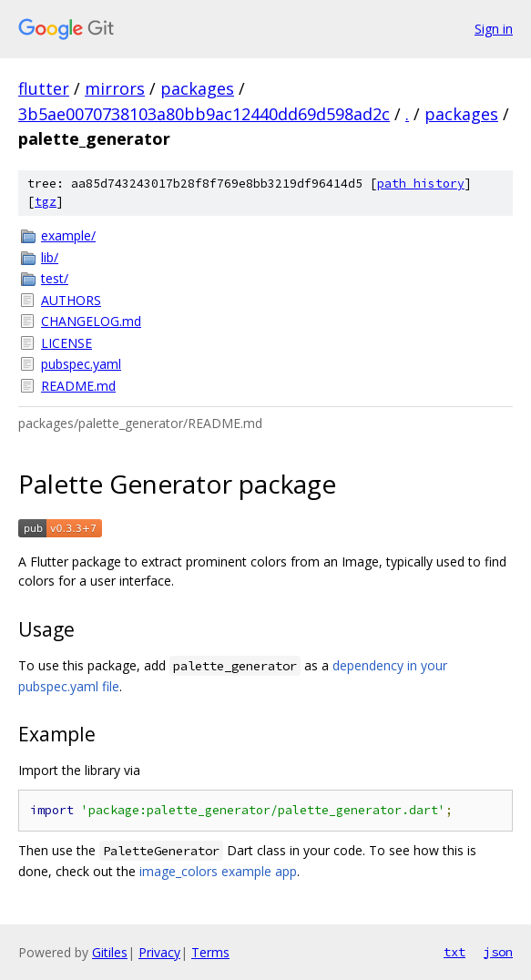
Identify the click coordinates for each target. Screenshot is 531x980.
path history (421, 184)
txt (454, 952)
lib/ (50, 257)
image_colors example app (218, 871)
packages (197, 88)
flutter (44, 88)
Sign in (494, 29)
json (498, 952)
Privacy (159, 952)
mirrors (115, 88)
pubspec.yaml (81, 364)
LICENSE (66, 343)
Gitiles (110, 952)
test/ (55, 278)
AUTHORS (71, 300)
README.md (78, 386)
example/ (68, 235)
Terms (210, 952)
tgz (46, 202)
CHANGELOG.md (91, 321)
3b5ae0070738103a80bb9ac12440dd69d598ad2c (204, 114)
